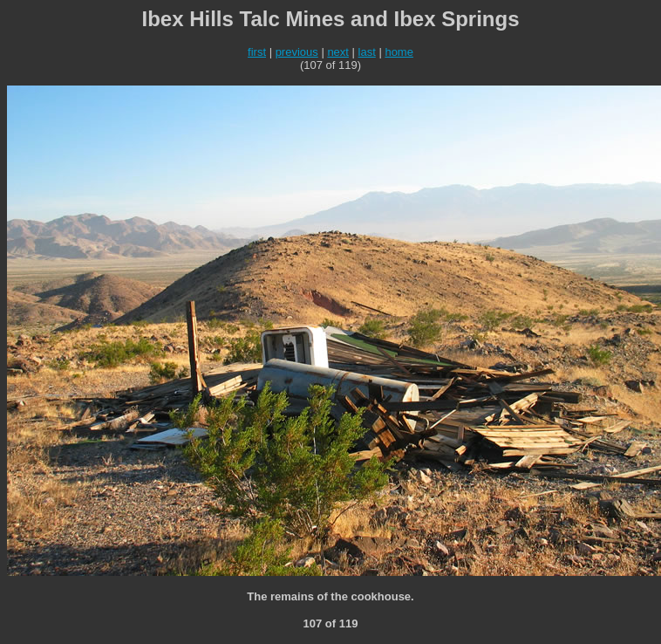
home (399, 52)
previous (297, 52)
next (338, 52)
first (257, 52)
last (367, 52)
